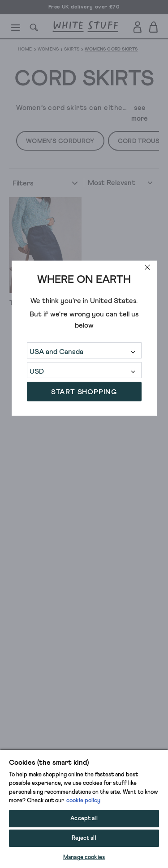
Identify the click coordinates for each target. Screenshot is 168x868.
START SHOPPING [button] (84, 392)
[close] (147, 267)
